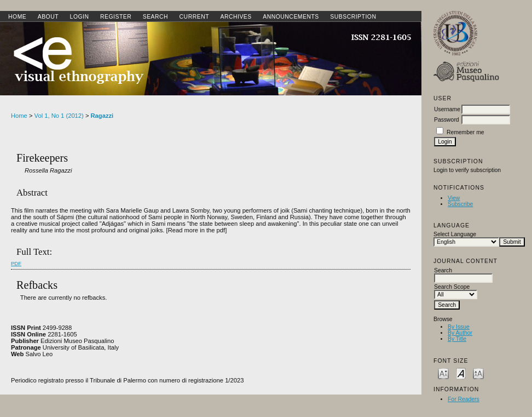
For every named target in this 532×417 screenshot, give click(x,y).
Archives (236, 17)
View (454, 198)
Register (116, 17)
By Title (457, 339)
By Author (460, 333)
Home (17, 17)
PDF (16, 263)
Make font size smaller (443, 373)
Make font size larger (478, 373)
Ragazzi (102, 116)
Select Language (455, 234)
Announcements (291, 17)
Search (155, 17)
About (48, 17)
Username (447, 109)
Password (447, 120)
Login (80, 17)
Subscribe (460, 204)
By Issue (459, 327)
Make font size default (461, 373)
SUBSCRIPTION (353, 17)
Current (194, 17)
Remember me (465, 132)
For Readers (464, 399)
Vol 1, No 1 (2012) (59, 116)
